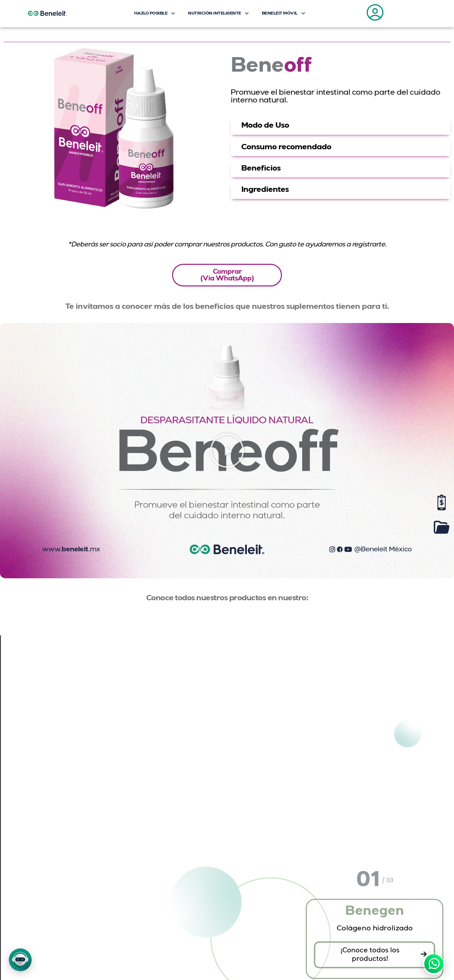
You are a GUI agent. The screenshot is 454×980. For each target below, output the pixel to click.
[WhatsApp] (434, 964)
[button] (20, 960)
